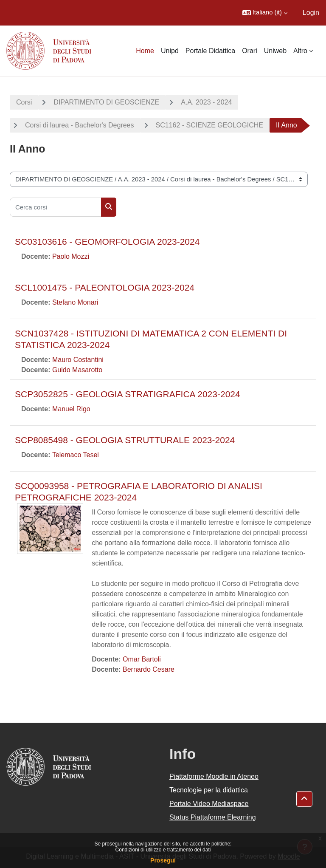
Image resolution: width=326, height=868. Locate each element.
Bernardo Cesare (149, 669)
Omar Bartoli (142, 659)
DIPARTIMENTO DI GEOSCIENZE (106, 102)
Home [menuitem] (145, 51)
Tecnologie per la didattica (209, 790)
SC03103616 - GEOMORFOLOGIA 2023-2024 (107, 242)
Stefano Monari (75, 302)
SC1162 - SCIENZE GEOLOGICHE (209, 125)
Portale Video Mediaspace (209, 804)
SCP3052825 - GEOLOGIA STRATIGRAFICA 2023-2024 (128, 394)
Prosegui (163, 860)
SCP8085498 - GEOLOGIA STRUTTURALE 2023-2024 (125, 440)
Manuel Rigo (71, 409)
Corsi (24, 102)
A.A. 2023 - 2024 (206, 102)
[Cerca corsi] (56, 207)
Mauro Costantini (78, 360)
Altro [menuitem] (300, 51)
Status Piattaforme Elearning (213, 817)
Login (311, 13)
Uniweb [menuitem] (275, 51)
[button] (265, 13)
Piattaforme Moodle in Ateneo (214, 776)
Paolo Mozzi (71, 256)
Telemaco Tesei (76, 455)
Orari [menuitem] (250, 51)
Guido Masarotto (77, 370)
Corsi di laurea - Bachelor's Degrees (80, 125)
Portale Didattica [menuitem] (210, 51)
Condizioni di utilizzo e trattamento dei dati (163, 850)
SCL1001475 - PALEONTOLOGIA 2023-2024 (105, 287)
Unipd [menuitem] (170, 51)
